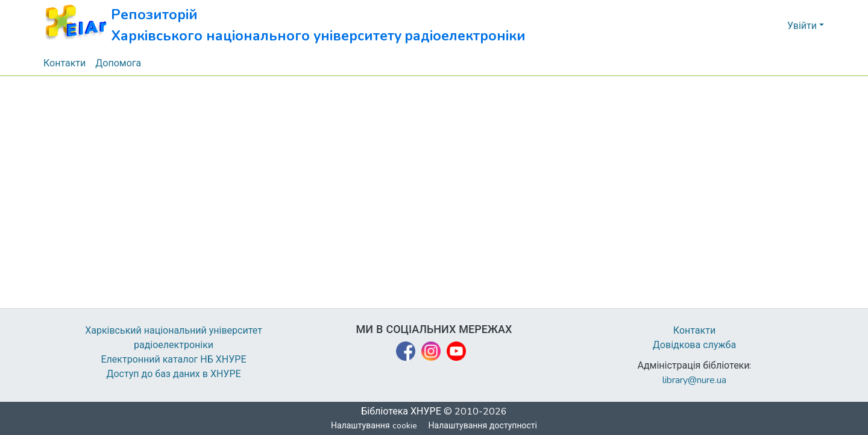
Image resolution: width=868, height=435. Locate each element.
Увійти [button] (803, 26)
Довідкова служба (694, 345)
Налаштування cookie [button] (374, 426)
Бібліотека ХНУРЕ (401, 411)
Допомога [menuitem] (119, 63)
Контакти (695, 331)
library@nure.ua (694, 380)
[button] (285, 26)
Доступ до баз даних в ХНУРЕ (174, 374)
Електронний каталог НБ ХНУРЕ (174, 360)
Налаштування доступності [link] (483, 426)
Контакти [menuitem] (65, 63)
